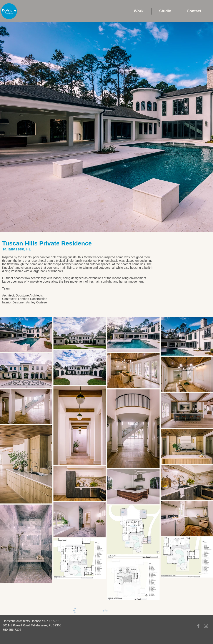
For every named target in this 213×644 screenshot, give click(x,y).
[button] (139, 11)
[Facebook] (198, 626)
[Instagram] (206, 626)
